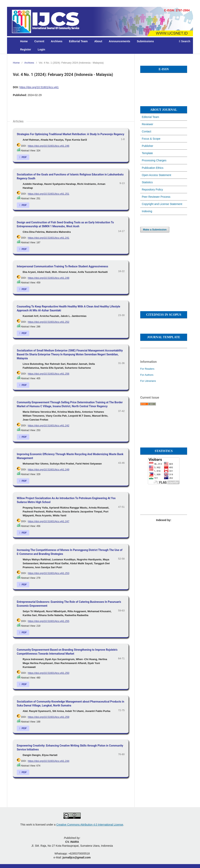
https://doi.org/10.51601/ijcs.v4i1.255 (49, 621)
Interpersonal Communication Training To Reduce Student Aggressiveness (62, 266)
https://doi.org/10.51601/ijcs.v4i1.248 (49, 278)
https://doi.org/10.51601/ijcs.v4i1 (39, 87)
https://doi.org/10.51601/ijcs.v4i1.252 (49, 322)
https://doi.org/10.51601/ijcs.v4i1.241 (49, 238)
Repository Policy (152, 190)
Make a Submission (155, 230)
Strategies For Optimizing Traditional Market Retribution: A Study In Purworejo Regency (71, 134)
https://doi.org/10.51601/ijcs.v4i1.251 (49, 194)
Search (185, 41)
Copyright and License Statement (162, 204)
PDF (24, 157)
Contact (146, 131)
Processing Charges (154, 160)
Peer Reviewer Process (156, 197)
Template (147, 153)
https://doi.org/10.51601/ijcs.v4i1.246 (49, 146)
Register (26, 49)
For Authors (147, 375)
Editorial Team (78, 41)
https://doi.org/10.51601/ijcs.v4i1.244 (49, 761)
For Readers (147, 369)
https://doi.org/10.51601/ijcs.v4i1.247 (49, 521)
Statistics (147, 182)
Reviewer (147, 124)
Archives (57, 41)
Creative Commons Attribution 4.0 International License (90, 825)
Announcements (120, 41)
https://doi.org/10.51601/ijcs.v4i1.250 (49, 673)
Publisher (147, 146)
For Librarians (148, 381)
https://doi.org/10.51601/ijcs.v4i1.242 (49, 425)
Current (39, 41)
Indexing (147, 211)
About (98, 41)
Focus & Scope (151, 139)
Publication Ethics (153, 168)
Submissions (145, 41)
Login (41, 49)
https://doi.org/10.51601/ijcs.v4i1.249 (49, 469)
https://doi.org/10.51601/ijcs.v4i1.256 (49, 374)
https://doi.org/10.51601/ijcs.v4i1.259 (49, 717)
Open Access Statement (156, 175)
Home (24, 41)
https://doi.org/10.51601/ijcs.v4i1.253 (49, 573)
